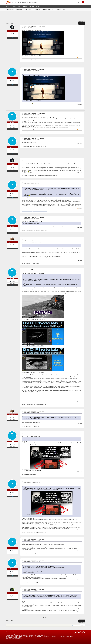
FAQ (15, 632)
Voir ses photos (12, 36)
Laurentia (13, 593)
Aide (19, 6)
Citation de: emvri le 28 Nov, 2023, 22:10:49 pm (32, 485)
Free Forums (12, 639)
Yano (13, 31)
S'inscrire (38, 6)
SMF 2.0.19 (8, 638)
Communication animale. (42, 107)
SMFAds (7, 639)
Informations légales (9, 632)
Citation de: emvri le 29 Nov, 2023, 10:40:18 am (32, 564)
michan (13, 78)
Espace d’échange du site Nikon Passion (25, 2)
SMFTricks (11, 640)
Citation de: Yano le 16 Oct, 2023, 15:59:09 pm (32, 73)
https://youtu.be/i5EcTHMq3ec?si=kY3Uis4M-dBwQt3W (33, 319)
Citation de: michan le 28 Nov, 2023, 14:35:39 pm (32, 243)
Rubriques (14, 6)
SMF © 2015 (12, 638)
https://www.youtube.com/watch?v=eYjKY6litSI (32, 56)
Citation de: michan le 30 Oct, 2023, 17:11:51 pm (32, 221)
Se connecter (32, 6)
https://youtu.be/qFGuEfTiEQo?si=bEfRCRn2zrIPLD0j (33, 346)
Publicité (18, 632)
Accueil (8, 6)
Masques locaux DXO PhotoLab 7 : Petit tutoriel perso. (35, 27)
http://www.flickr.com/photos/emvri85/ (29, 475)
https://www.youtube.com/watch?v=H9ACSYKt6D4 (32, 470)
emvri (13, 442)
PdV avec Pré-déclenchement (27, 107)
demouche (13, 242)
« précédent (79, 22)
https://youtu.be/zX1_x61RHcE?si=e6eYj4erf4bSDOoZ (33, 372)
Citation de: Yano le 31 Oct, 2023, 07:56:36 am (32, 186)
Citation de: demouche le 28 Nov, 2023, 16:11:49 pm (33, 274)
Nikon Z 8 (35, 107)
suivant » (84, 22)
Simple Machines (18, 638)
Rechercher (25, 6)
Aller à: (71, 625)
